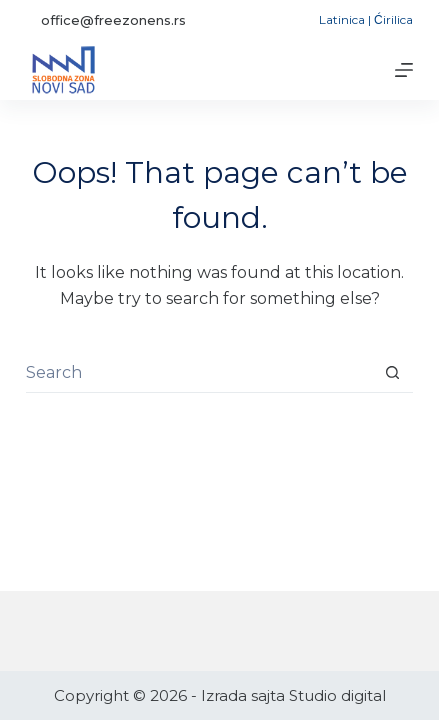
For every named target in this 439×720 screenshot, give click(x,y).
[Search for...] (199, 373)
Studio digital (337, 695)
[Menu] (404, 70)
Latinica (342, 19)
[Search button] (393, 373)
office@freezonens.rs (113, 20)
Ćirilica (393, 19)
